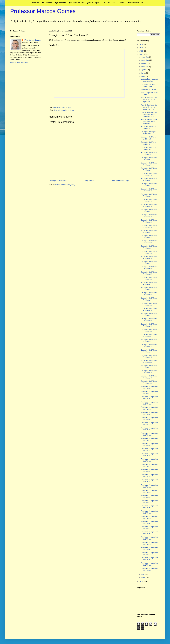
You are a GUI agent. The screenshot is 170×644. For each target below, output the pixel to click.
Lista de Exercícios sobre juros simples (150, 80)
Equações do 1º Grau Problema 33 (149, 294)
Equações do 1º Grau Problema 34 (149, 299)
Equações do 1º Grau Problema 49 (149, 377)
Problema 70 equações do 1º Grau (149, 486)
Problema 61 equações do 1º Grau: (149, 439)
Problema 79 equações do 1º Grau (149, 533)
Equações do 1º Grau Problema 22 (149, 237)
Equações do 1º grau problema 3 (149, 138)
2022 (142, 51)
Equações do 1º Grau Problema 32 (149, 289)
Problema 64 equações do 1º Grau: (149, 455)
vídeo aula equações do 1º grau (64, 110)
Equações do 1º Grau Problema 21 (149, 231)
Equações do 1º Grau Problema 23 (149, 242)
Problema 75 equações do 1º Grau (149, 512)
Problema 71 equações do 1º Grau (149, 491)
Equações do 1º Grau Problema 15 (149, 200)
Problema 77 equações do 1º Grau (149, 522)
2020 (142, 581)
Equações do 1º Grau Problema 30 (149, 278)
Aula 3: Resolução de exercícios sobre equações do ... (149, 107)
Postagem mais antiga (120, 181)
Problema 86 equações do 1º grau (149, 569)
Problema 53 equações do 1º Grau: (149, 398)
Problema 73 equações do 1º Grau (149, 502)
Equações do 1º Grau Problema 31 (149, 283)
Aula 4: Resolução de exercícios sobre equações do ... (149, 114)
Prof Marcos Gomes (33, 40)
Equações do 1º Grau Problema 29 (149, 273)
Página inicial (90, 181)
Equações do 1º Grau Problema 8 (149, 164)
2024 (142, 48)
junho (144, 76)
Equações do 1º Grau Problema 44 (149, 351)
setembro (145, 67)
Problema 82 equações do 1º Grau (149, 548)
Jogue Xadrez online (149, 89)
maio (144, 574)
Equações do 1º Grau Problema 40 (149, 330)
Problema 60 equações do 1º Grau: (149, 434)
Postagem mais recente (58, 181)
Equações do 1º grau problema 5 (149, 148)
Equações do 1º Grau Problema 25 (149, 252)
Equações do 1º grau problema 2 (149, 133)
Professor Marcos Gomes (43, 11)
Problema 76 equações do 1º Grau (149, 517)
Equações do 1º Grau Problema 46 (149, 361)
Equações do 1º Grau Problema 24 (149, 247)
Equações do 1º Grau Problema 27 (149, 263)
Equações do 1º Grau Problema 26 (149, 257)
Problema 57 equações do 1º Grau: (149, 419)
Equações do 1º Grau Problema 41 (149, 335)
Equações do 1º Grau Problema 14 (149, 195)
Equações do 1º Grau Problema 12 (149, 185)
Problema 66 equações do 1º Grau (149, 465)
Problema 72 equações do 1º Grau (149, 496)
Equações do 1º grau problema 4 (149, 143)
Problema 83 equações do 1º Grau (149, 554)
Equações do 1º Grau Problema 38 (149, 320)
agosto (144, 70)
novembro (145, 60)
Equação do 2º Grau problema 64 (148, 85)
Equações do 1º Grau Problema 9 (149, 169)
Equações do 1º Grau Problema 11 (149, 180)
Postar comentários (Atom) (65, 185)
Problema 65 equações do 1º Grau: (149, 460)
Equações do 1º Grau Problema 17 (149, 211)
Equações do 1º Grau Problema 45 (149, 356)
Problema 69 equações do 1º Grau (149, 481)
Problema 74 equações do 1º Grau (149, 507)
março (144, 577)
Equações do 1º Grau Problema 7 (149, 159)
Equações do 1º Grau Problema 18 (149, 216)
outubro (145, 63)
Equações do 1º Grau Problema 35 (149, 304)
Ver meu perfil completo (19, 63)
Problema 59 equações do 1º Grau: (149, 429)
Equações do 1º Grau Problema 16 (149, 205)
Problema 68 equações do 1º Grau (149, 476)
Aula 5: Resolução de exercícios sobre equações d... (149, 121)
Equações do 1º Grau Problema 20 (149, 226)
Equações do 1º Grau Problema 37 (149, 315)
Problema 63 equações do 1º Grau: (149, 450)
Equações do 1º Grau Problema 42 (149, 341)
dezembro (145, 57)
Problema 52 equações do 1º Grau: (149, 393)
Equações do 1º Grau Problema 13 (149, 190)
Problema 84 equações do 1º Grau (149, 559)
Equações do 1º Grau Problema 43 (149, 346)
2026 (142, 44)
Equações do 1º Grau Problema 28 (149, 268)
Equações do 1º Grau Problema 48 (149, 372)
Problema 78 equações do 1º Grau (149, 528)
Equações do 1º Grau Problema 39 (149, 325)
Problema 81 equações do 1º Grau (149, 543)
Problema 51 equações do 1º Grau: (149, 387)
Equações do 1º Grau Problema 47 (149, 367)
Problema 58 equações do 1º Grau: (149, 424)
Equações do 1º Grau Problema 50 (149, 382)
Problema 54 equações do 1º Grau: (149, 403)
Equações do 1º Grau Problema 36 (149, 309)
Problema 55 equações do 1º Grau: (149, 408)
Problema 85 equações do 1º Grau (149, 564)
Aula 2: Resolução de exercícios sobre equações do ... (149, 100)
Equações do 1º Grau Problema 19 (149, 221)
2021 (142, 54)
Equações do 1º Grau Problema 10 (149, 174)
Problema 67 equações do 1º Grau (149, 470)
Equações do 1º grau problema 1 (149, 127)
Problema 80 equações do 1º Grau (149, 538)
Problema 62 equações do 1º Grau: (149, 445)
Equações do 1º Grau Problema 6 (149, 154)
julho (143, 73)
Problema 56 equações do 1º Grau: (149, 413)
